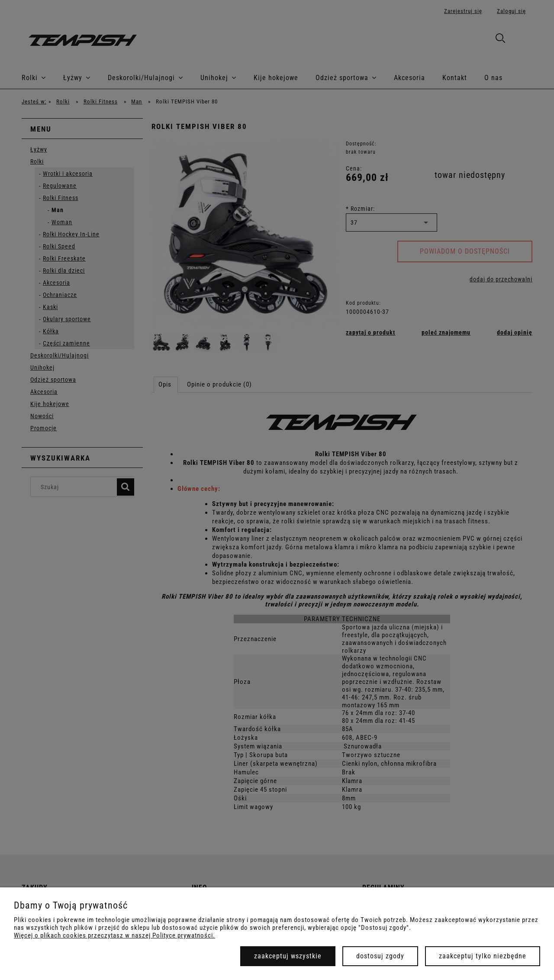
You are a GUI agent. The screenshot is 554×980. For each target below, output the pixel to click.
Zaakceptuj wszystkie (288, 956)
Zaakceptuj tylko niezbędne (483, 956)
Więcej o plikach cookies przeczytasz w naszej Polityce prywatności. (114, 935)
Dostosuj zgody (380, 956)
